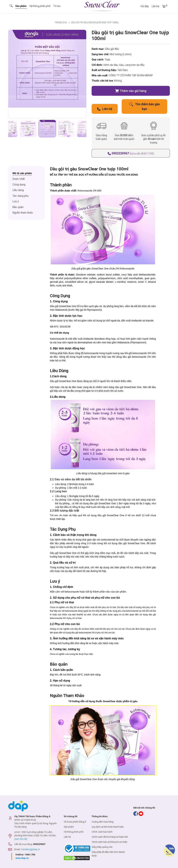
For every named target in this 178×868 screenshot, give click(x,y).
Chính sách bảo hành (102, 832)
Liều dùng (18, 190)
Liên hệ (155, 6)
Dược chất (19, 179)
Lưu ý (16, 201)
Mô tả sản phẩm (22, 173)
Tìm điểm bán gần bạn (145, 107)
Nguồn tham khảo (23, 213)
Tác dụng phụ (21, 196)
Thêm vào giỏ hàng (131, 91)
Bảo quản (18, 207)
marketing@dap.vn (31, 849)
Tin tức (57, 6)
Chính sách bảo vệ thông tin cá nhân (109, 842)
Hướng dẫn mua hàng (103, 822)
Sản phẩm (21, 6)
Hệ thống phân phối (40, 6)
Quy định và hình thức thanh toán (108, 827)
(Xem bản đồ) (21, 839)
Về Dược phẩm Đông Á (75, 822)
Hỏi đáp (145, 6)
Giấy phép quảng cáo (102, 847)
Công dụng (19, 185)
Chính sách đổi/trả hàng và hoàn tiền (110, 837)
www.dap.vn (22, 858)
